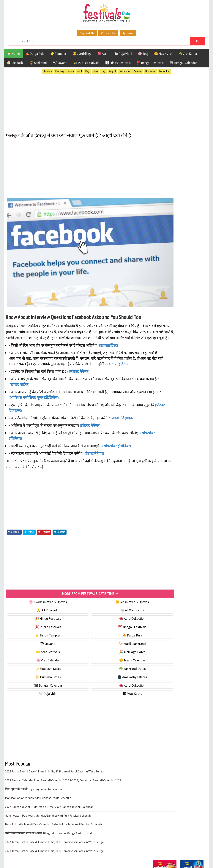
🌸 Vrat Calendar (41, 651)
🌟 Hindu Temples (41, 626)
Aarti (184, 327)
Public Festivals (165, 353)
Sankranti (161, 360)
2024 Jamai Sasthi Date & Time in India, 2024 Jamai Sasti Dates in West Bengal (55, 842)
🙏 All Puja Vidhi (41, 601)
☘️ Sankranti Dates (111, 659)
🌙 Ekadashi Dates (41, 659)
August (112, 71)
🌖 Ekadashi (15, 63)
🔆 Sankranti (38, 63)
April (80, 71)
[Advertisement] (76, 101)
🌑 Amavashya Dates (111, 668)
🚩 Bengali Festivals (150, 63)
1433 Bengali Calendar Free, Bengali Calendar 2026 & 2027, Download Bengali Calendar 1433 (63, 771)
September (125, 71)
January (48, 71)
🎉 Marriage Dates (111, 643)
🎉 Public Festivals (86, 63)
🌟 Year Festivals (41, 643)
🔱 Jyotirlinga (82, 54)
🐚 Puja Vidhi (123, 54)
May (87, 71)
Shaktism (179, 360)
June (95, 71)
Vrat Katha (188, 366)
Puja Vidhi (188, 353)
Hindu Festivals (164, 340)
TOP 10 (195, 360)
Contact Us (108, 33)
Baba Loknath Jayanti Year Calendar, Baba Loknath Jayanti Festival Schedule (54, 815)
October (138, 71)
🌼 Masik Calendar (111, 651)
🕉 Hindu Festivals (118, 63)
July (103, 71)
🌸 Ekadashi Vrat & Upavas (41, 593)
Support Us (87, 33)
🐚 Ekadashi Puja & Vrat (169, 182)
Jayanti (186, 340)
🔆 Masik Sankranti (111, 634)
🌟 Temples (58, 54)
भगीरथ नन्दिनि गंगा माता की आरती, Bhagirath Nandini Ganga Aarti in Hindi (49, 824)
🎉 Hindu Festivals (41, 609)
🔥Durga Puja (35, 54)
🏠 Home (13, 54)
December (164, 71)
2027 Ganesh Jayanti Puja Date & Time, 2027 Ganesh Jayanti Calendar (49, 797)
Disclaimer (159, 462)
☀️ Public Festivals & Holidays (173, 214)
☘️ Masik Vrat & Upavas (169, 190)
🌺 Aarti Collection (111, 609)
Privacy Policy (161, 469)
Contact (157, 456)
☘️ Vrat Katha (188, 54)
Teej (156, 366)
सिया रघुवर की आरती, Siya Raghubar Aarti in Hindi (35, 780)
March (71, 71)
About (156, 450)
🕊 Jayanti (60, 63)
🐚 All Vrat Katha (111, 601)
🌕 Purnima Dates (41, 668)
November (151, 71)
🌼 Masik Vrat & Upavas (111, 593)
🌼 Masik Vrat (163, 54)
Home (156, 444)
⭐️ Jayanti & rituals (166, 198)
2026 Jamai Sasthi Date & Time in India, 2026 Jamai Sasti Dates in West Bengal (55, 762)
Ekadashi (189, 334)
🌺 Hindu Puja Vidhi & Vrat (171, 206)
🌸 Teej (143, 54)
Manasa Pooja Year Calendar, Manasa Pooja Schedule (38, 788)
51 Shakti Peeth (164, 327)
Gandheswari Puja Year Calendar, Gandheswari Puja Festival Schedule (48, 806)
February (60, 71)
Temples (170, 366)
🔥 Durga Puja (111, 626)
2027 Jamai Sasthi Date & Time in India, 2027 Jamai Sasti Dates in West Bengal (55, 833)
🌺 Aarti (103, 54)
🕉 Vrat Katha (111, 684)
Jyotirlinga (162, 347)
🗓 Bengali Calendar (183, 63)
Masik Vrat (182, 347)
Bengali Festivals (166, 334)
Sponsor (128, 33)
